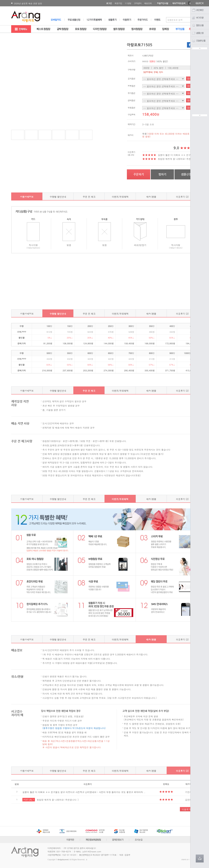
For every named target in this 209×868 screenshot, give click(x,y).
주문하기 (139, 174)
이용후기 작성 (189, 809)
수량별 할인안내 (58, 197)
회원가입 (118, 3)
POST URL (29, 800)
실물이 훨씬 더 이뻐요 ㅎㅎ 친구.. (175, 155)
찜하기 (162, 174)
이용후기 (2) (182, 197)
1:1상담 (128, 3)
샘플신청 (186, 174)
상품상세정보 (27, 197)
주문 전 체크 (89, 197)
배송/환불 (151, 197)
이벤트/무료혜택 (120, 197)
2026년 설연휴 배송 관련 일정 (28, 3)
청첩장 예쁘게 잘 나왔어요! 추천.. (175, 159)
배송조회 (148, 3)
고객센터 (138, 3)
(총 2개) (131, 155)
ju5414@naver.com (92, 851)
